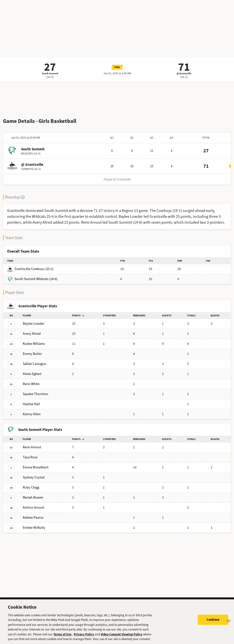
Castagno (35, 364)
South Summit (50, 73)
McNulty (34, 528)
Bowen (33, 497)
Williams (34, 344)
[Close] (229, 624)
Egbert (32, 374)
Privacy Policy (84, 637)
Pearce (33, 518)
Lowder (34, 324)
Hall (31, 404)
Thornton (36, 394)
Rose (30, 457)
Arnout (32, 447)
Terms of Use (62, 637)
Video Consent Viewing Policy (122, 637)
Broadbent (36, 467)
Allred (32, 334)
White (31, 384)
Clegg (31, 487)
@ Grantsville (184, 73)
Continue (213, 622)
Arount (34, 508)
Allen (32, 414)
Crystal (34, 477)
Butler (32, 354)
